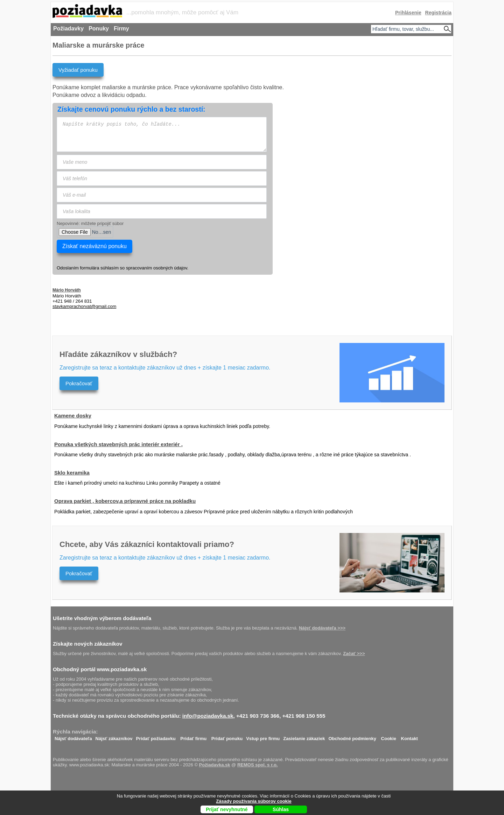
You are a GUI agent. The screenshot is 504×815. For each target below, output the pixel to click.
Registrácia (438, 13)
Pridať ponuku (227, 737)
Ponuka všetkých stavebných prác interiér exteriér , (118, 444)
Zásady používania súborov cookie (254, 801)
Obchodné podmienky (352, 737)
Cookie (389, 737)
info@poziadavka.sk (208, 716)
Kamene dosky (73, 416)
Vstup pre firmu (263, 737)
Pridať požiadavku (156, 737)
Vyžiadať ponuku (78, 70)
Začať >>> (354, 654)
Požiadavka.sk (215, 765)
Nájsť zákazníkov (114, 737)
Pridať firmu (193, 737)
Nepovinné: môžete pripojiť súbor (90, 223)
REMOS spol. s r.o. (258, 765)
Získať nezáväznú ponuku (94, 246)
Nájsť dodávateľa (73, 737)
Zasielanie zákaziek (304, 737)
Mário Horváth (67, 290)
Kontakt (409, 737)
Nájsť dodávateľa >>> (322, 628)
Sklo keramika (72, 473)
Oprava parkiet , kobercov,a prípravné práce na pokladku (125, 501)
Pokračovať (79, 383)
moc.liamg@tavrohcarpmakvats (84, 306)
